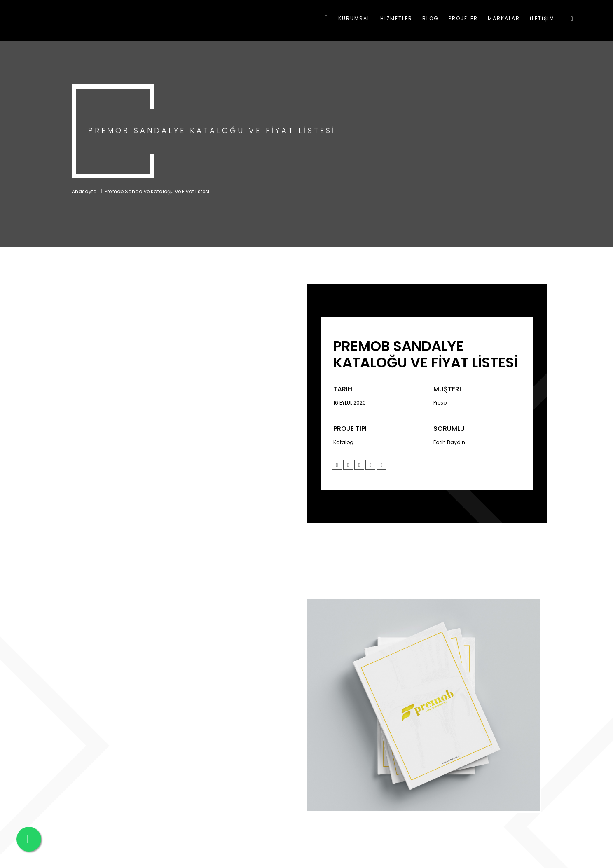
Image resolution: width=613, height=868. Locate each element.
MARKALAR (504, 18)
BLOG (431, 18)
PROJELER (463, 18)
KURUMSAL (354, 18)
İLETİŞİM (542, 18)
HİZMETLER (396, 18)
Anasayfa (84, 191)
